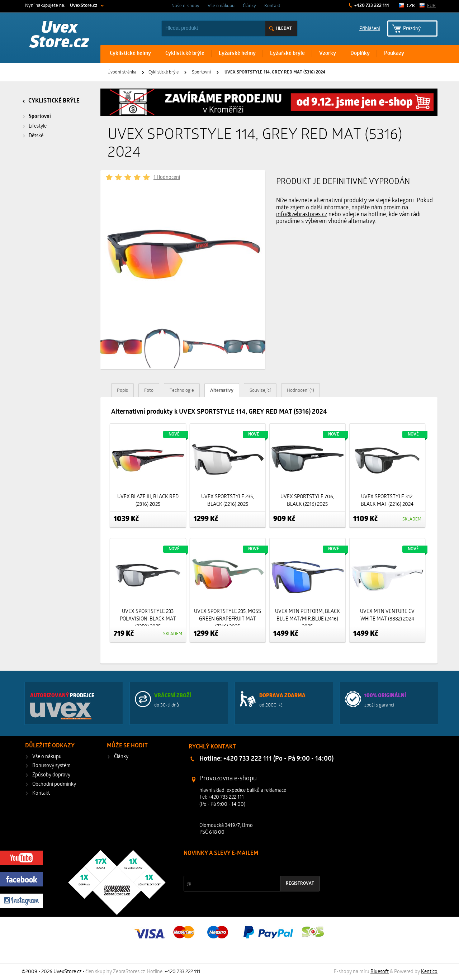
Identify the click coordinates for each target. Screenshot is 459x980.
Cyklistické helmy (130, 54)
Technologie (182, 391)
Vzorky (328, 54)
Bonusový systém (51, 766)
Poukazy (394, 54)
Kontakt (272, 6)
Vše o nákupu (221, 6)
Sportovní (201, 72)
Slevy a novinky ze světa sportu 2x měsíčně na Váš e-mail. (245, 867)
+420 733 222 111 (371, 6)
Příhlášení (370, 28)
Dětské (36, 136)
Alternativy (222, 391)
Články (249, 6)
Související (260, 391)
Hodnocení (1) (301, 391)
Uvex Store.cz (59, 36)
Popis (122, 391)
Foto (149, 391)
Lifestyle (38, 126)
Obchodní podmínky (54, 784)
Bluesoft (380, 972)
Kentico (429, 972)
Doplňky (360, 54)
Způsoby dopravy (51, 775)
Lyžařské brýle (287, 54)
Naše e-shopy (185, 6)
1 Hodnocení (167, 178)
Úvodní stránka (122, 72)
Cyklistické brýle (185, 54)
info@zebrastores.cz (302, 215)
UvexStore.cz (84, 6)
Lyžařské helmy (237, 54)
